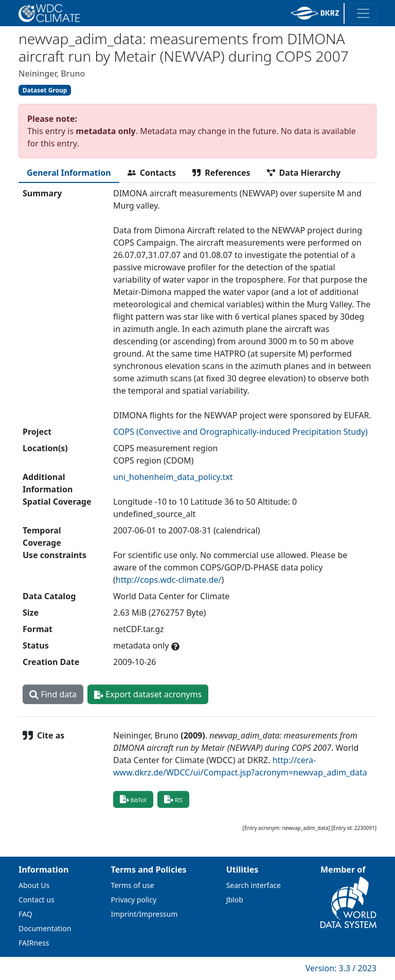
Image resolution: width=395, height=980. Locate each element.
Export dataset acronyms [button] (148, 694)
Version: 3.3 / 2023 (341, 968)
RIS (173, 799)
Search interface (254, 885)
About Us (34, 885)
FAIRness (34, 943)
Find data (53, 694)
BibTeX (133, 799)
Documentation (45, 928)
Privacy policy (134, 900)
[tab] (69, 173)
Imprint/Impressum (145, 914)
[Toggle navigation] (363, 13)
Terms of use (133, 885)
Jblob (235, 900)
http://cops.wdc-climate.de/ (169, 580)
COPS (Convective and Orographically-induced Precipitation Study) (240, 432)
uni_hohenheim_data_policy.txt (173, 477)
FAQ (25, 914)
